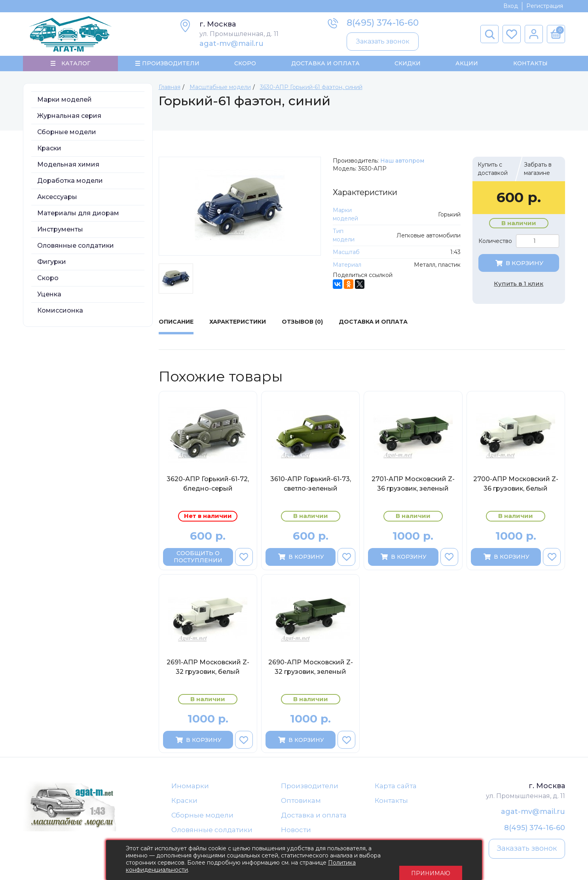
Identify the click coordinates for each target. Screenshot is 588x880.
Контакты (530, 66)
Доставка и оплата (314, 823)
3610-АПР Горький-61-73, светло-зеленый (311, 488)
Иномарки (190, 791)
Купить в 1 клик (519, 288)
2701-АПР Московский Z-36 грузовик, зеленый (413, 488)
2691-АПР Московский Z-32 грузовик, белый (208, 672)
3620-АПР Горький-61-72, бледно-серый (208, 488)
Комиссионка (60, 315)
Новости (296, 839)
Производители (310, 791)
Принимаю (431, 860)
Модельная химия (68, 169)
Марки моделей (64, 104)
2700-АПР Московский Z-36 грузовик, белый (516, 488)
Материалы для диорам (78, 218)
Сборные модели (67, 137)
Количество (495, 246)
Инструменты (60, 234)
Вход (511, 6)
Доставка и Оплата (325, 66)
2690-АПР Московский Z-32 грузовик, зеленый (311, 672)
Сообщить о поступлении (198, 561)
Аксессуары (57, 202)
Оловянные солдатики (76, 250)
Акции (467, 66)
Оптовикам (301, 807)
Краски (49, 153)
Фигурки (52, 266)
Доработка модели (70, 185)
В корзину (519, 268)
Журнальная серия (69, 120)
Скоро (245, 66)
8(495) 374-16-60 (383, 23)
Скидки (408, 66)
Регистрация (545, 6)
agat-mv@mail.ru (231, 44)
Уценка (49, 299)
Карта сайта (396, 791)
